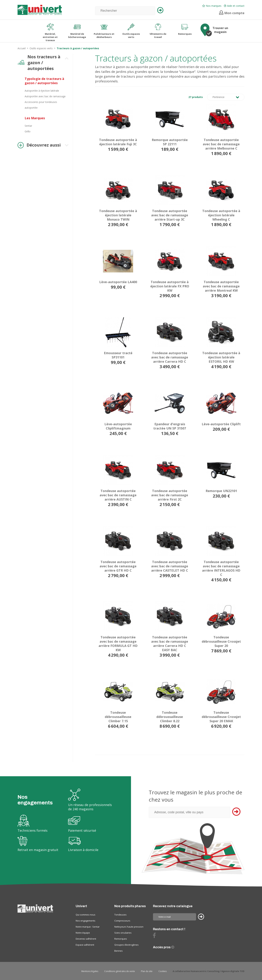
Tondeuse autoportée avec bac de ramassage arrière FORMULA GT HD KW (118, 644)
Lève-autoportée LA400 (118, 282)
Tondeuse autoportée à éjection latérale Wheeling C (221, 215)
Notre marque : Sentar (88, 927)
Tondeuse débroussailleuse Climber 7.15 (118, 717)
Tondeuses (120, 915)
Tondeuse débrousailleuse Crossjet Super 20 (221, 641)
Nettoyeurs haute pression (129, 927)
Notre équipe (83, 933)
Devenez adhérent (86, 939)
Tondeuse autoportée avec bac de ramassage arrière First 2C (170, 495)
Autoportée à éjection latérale (42, 91)
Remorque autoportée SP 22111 (170, 142)
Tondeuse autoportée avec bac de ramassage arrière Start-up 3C (170, 215)
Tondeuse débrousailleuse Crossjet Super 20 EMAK (221, 717)
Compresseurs (122, 921)
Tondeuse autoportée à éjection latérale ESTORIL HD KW (221, 357)
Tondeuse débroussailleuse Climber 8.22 (170, 717)
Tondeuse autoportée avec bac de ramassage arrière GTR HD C (118, 566)
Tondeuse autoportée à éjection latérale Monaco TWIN (118, 215)
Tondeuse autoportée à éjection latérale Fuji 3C (118, 142)
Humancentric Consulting (205, 971)
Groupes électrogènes (126, 945)
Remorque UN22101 (221, 491)
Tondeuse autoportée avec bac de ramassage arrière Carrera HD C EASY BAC (170, 644)
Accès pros (162, 947)
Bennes (119, 951)
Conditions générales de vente (120, 971)
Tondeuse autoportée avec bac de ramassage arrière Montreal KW (221, 286)
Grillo (28, 131)
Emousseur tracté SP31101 (118, 355)
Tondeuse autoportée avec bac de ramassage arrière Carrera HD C (170, 357)
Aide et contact (234, 6)
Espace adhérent (85, 945)
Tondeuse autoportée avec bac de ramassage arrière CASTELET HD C (170, 566)
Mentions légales (90, 971)
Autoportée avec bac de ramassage (45, 96)
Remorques (121, 939)
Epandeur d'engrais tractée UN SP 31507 (170, 426)
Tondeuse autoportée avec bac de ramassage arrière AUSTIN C (118, 495)
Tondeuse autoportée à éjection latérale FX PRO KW (170, 286)
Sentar (28, 126)
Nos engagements (86, 921)
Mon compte (232, 13)
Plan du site (147, 971)
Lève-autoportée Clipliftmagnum (118, 426)
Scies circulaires (123, 933)
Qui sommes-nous (86, 915)
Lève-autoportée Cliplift (221, 424)
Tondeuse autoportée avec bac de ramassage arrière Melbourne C (221, 144)
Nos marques (212, 6)
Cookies (163, 971)
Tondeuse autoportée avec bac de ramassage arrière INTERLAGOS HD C (221, 568)
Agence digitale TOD (233, 971)
